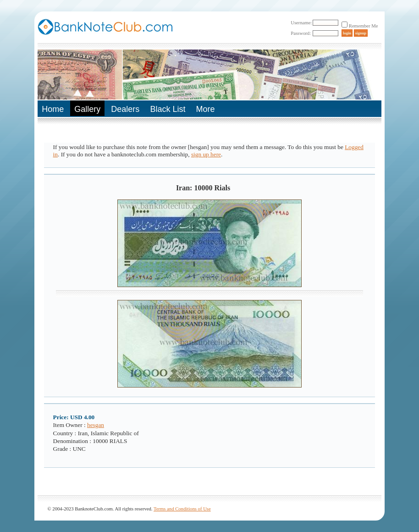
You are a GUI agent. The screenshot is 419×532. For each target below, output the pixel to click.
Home (53, 109)
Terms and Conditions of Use (182, 509)
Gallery (87, 109)
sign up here (206, 154)
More (205, 109)
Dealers (125, 109)
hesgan (96, 425)
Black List (168, 109)
